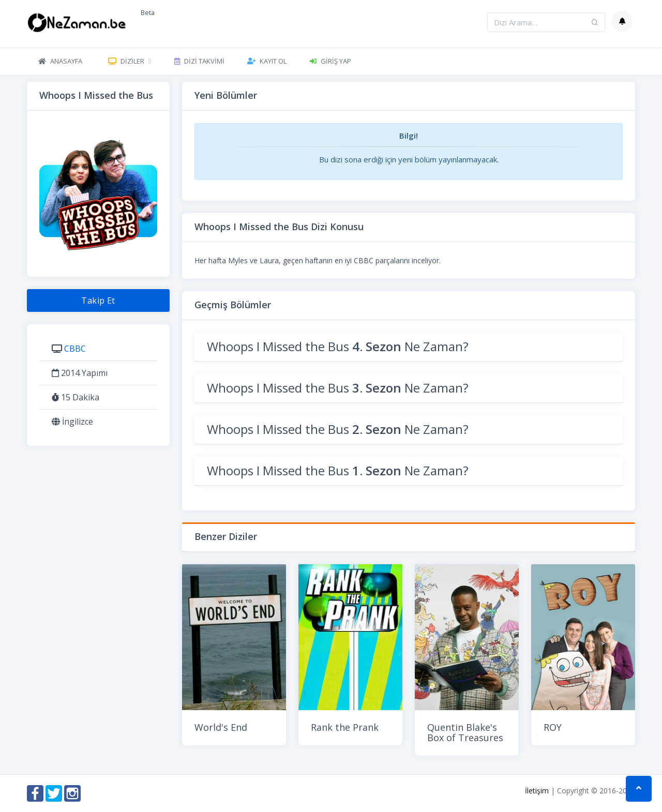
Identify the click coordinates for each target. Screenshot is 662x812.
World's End (221, 727)
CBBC (75, 349)
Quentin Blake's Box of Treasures (465, 732)
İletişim (537, 791)
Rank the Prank (345, 727)
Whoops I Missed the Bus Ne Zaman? (338, 346)
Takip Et (98, 300)
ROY (553, 727)
